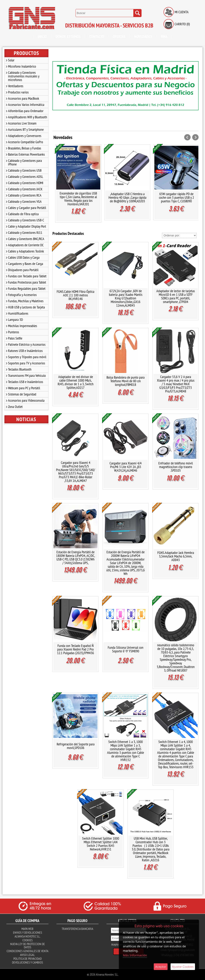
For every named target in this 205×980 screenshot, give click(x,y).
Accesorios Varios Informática (26, 105)
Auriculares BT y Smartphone (26, 129)
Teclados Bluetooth (20, 369)
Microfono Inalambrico (22, 66)
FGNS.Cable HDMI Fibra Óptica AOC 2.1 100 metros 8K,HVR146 (75, 295)
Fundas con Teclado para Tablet (27, 276)
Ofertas (119, 36)
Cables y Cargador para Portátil (27, 208)
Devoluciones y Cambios (28, 962)
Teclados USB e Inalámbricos (26, 382)
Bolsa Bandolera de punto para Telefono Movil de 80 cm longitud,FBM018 (126, 381)
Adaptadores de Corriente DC (26, 245)
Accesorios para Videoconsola (26, 400)
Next (195, 137)
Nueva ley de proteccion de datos (28, 946)
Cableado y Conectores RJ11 (25, 233)
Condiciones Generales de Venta (28, 951)
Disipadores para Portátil (23, 270)
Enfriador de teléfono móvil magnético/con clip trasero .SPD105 (176, 467)
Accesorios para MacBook (24, 98)
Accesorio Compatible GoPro (26, 142)
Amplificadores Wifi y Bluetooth (28, 117)
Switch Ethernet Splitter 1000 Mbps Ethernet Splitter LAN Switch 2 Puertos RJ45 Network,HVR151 (101, 844)
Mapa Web (27, 929)
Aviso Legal (27, 955)
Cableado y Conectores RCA (25, 195)
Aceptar (161, 967)
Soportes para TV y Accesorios (27, 363)
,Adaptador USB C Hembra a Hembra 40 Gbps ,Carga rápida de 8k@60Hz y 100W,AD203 (127, 197)
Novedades (143, 36)
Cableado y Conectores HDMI (26, 183)
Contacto (97, 36)
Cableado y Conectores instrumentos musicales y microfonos (24, 76)
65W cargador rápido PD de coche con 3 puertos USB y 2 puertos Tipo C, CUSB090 (176, 197)
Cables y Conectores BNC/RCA (26, 239)
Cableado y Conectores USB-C (26, 220)
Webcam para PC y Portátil (24, 388)
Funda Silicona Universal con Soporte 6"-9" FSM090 (126, 649)
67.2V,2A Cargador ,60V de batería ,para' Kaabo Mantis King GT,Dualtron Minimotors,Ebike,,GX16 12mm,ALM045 (126, 298)
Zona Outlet (15, 407)
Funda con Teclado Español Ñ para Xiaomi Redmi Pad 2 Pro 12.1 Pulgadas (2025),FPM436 (75, 649)
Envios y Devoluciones (28, 932)
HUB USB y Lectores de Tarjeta (26, 307)
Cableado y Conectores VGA (25, 201)
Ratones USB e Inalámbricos (25, 351)
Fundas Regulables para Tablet (27, 288)
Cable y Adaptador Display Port (27, 226)
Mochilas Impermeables (23, 326)
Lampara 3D (15, 320)
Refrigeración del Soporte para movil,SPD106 (76, 746)
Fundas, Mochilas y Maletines (26, 301)
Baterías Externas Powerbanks (26, 154)
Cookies (28, 940)
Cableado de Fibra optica (23, 214)
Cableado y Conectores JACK (25, 189)
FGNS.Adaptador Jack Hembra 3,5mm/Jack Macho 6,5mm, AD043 (176, 556)
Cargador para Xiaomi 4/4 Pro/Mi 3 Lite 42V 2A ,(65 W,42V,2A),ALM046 (126, 467)
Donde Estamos (68, 36)
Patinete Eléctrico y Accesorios (27, 344)
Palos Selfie (15, 338)
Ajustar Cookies (183, 967)
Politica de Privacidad (28, 959)
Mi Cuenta (182, 12)
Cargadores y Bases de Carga (26, 264)
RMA (164, 36)
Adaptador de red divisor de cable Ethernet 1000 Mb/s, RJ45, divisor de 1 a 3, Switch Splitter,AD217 (76, 382)
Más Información (135, 955)
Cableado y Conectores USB (25, 170)
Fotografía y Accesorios (22, 295)
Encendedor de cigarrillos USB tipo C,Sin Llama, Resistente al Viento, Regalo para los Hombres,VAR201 (78, 199)
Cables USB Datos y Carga (24, 257)
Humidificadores (18, 313)
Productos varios (18, 92)
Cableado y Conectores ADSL (26, 177)
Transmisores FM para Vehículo (27, 375)
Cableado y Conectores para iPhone (25, 162)
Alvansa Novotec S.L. (27, 936)
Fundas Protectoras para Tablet (27, 282)
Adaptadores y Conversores (25, 136)
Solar (11, 60)
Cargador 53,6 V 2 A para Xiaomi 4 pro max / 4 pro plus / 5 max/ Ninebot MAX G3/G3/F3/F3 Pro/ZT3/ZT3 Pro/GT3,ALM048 (176, 384)
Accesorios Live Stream (22, 123)
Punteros (14, 332)
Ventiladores (16, 86)
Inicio (42, 36)
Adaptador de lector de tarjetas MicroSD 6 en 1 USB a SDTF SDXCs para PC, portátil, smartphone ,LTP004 (176, 296)
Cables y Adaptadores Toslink (26, 251)
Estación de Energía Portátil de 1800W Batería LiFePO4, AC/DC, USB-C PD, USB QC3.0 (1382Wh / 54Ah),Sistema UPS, (75, 557)
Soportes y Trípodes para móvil (27, 357)
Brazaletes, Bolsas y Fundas (25, 148)
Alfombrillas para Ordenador (26, 111)
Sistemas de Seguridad (22, 394)
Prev (187, 137)
